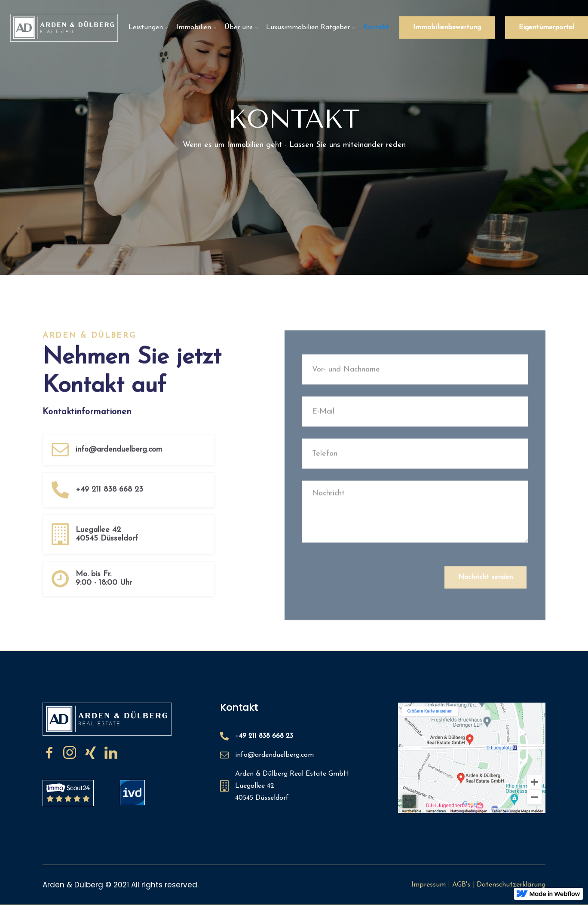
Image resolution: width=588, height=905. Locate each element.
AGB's (461, 885)
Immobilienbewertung (447, 28)
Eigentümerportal (547, 28)
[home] (64, 28)
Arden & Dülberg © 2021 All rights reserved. (121, 885)
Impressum (429, 885)
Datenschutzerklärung (511, 885)
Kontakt (376, 28)
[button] (147, 28)
